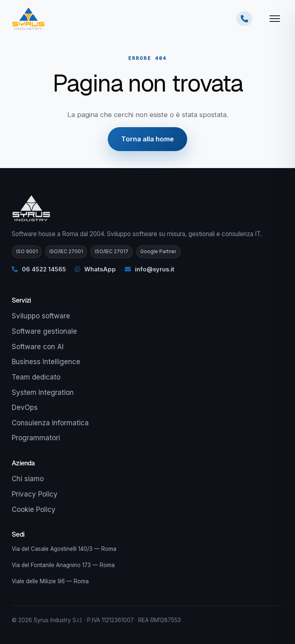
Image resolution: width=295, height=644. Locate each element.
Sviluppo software (41, 316)
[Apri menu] (275, 19)
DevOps (25, 407)
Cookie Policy (34, 510)
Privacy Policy (35, 494)
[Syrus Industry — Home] (28, 19)
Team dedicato (36, 377)
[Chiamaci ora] (244, 19)
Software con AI (38, 347)
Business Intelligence (46, 362)
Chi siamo (28, 479)
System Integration (43, 392)
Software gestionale (44, 331)
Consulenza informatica (50, 423)
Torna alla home (147, 139)
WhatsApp (95, 269)
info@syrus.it (150, 269)
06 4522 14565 (39, 269)
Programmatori (36, 438)
